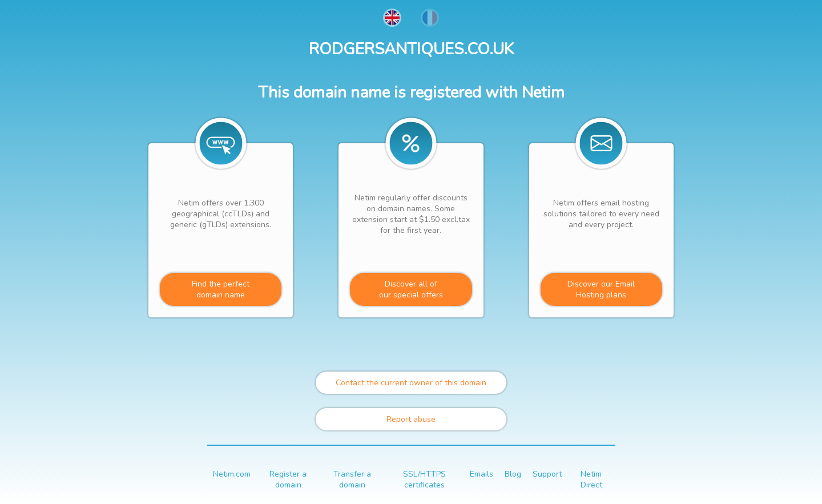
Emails (481, 474)
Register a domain (288, 479)
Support (547, 474)
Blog (513, 474)
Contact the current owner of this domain (411, 383)
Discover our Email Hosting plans (601, 289)
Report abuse (411, 419)
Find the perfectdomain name (221, 289)
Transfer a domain (352, 479)
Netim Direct (591, 479)
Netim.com (232, 474)
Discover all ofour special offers (411, 289)
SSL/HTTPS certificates (424, 479)
